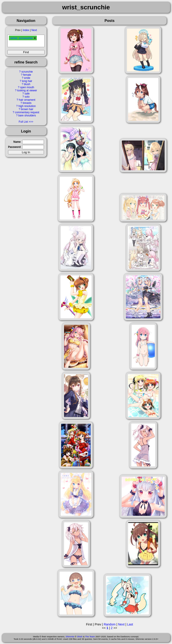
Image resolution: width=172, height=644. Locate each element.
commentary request (27, 112)
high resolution (27, 106)
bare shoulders (27, 115)
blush (27, 84)
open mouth (27, 87)
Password (14, 147)
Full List (23, 122)
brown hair (27, 109)
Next (34, 30)
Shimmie (70, 637)
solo (27, 97)
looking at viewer (27, 90)
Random (110, 624)
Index (26, 30)
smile (27, 78)
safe (27, 94)
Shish (80, 637)
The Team (90, 637)
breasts (27, 103)
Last (130, 624)
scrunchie (27, 72)
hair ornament (27, 100)
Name (17, 142)
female (27, 75)
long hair (27, 81)
